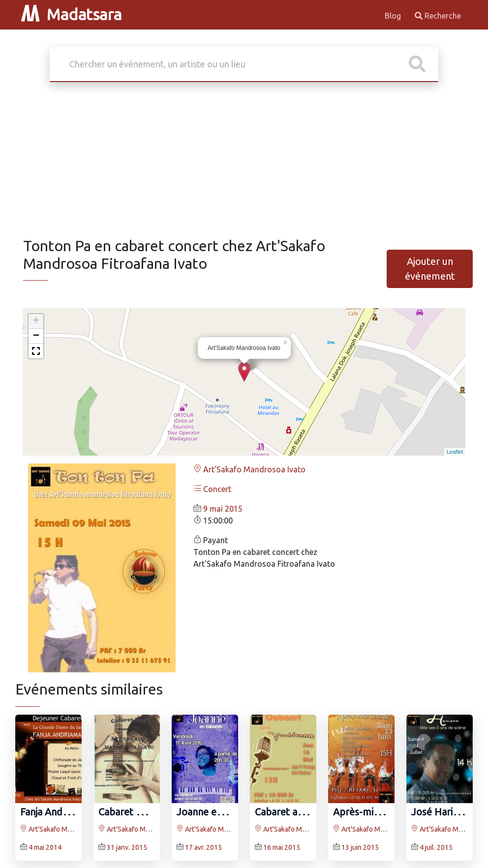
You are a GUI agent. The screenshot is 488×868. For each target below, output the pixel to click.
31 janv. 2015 (127, 847)
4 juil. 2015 (436, 847)
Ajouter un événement (430, 269)
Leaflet (455, 452)
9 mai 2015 (223, 509)
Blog (394, 16)
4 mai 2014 (45, 847)
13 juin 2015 (360, 847)
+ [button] (36, 321)
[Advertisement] (244, 163)
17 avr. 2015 (203, 847)
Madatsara (71, 14)
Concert (212, 489)
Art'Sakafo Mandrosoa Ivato (249, 469)
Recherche (438, 16)
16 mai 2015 (282, 847)
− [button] (36, 336)
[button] (36, 351)
